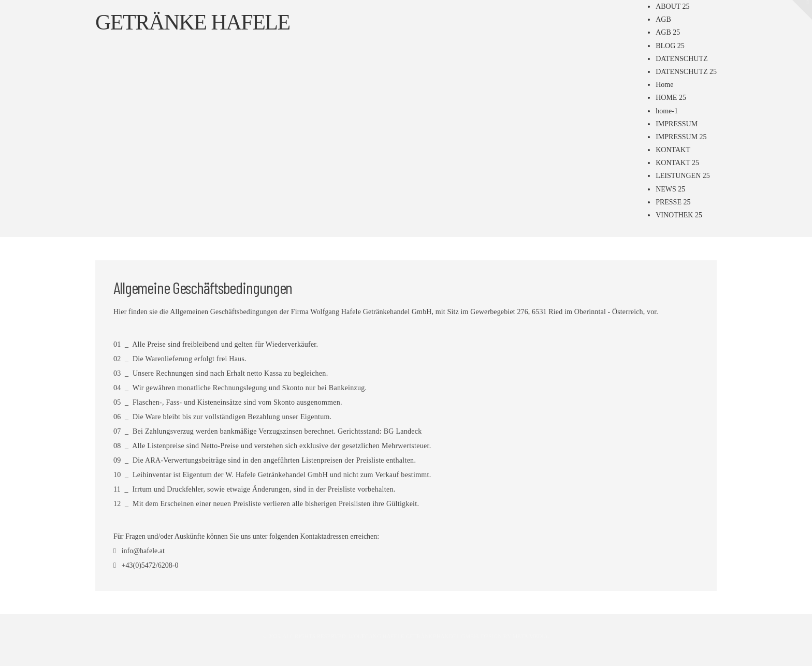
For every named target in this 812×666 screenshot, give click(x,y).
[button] (802, 10)
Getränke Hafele (193, 22)
